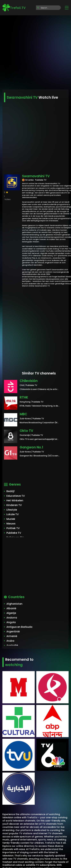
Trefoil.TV (14, 8)
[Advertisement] (35, 51)
